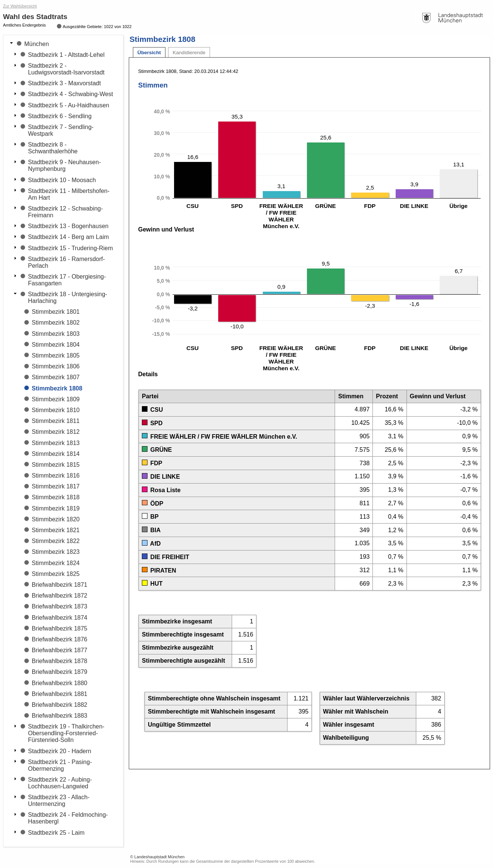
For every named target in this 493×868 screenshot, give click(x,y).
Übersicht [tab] (149, 53)
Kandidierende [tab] (189, 53)
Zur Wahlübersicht (20, 6)
